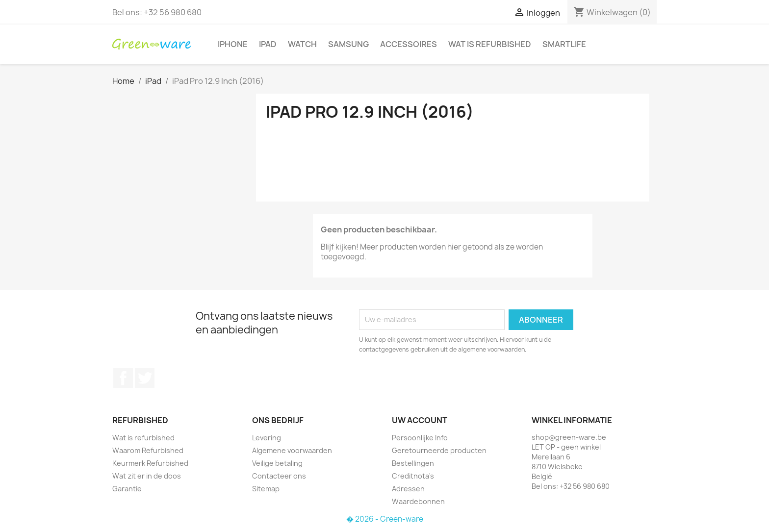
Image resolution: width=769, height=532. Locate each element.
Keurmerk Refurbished (150, 463)
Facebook (123, 378)
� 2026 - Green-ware (385, 519)
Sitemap (266, 489)
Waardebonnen (418, 501)
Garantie (127, 489)
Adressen (408, 489)
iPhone (233, 44)
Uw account (420, 420)
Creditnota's (413, 476)
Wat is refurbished (490, 44)
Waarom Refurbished (148, 450)
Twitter (145, 378)
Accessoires (409, 44)
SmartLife (564, 44)
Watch (302, 44)
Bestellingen (413, 463)
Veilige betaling (277, 463)
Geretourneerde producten (439, 450)
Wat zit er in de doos (147, 476)
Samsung (348, 44)
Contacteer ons (279, 476)
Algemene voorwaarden (292, 450)
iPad (268, 44)
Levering (267, 438)
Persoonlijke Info (420, 438)
